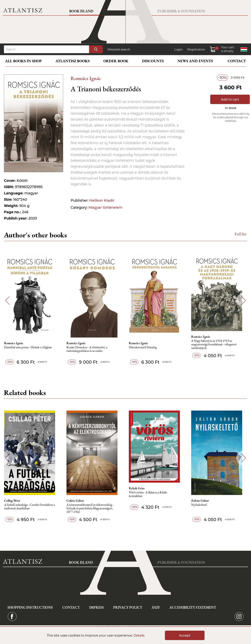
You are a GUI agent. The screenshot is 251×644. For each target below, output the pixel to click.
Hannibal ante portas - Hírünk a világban (30, 347)
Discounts (153, 61)
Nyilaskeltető (202, 505)
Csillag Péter (14, 501)
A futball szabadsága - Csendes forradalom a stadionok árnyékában (31, 507)
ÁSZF (156, 607)
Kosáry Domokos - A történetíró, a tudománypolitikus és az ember (89, 349)
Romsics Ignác (86, 78)
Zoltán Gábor (203, 501)
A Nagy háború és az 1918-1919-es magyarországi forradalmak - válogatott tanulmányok (217, 344)
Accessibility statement (193, 607)
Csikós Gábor (77, 501)
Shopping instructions (30, 607)
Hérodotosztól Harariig (145, 347)
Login (178, 49)
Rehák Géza (139, 488)
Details (139, 635)
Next (244, 301)
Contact (237, 61)
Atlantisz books (73, 61)
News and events (195, 61)
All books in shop (23, 61)
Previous (7, 301)
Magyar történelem (105, 208)
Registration (196, 49)
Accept (185, 635)
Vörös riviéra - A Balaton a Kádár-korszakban (151, 494)
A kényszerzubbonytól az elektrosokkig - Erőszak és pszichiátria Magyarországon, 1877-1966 (92, 508)
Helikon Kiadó (102, 200)
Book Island (81, 11)
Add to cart (230, 99)
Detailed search (119, 49)
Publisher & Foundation (181, 11)
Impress (96, 607)
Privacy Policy (128, 607)
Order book (116, 61)
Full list (241, 234)
